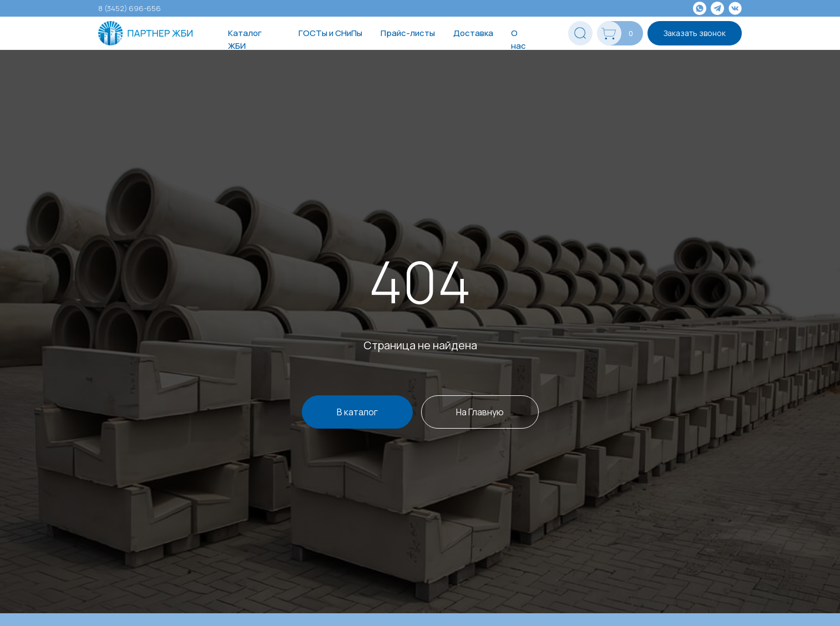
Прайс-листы (408, 33)
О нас (518, 39)
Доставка (473, 33)
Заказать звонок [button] (695, 33)
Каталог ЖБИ (245, 39)
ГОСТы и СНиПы (330, 33)
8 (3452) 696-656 (130, 8)
